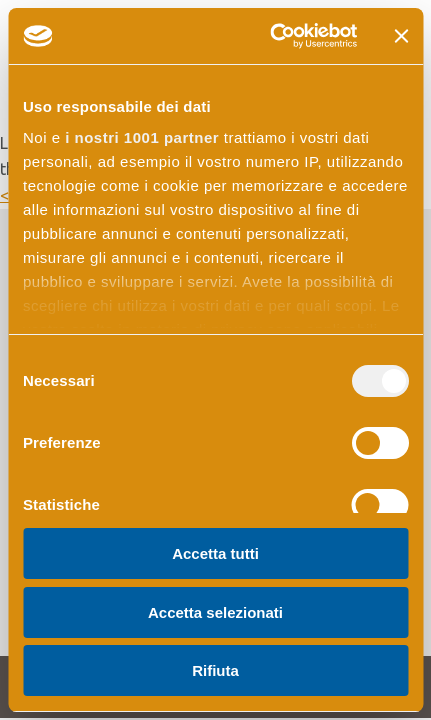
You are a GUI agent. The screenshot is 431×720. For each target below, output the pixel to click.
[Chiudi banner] (401, 36)
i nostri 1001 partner (142, 137)
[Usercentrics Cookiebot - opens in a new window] (271, 36)
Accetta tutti (215, 553)
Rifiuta (215, 670)
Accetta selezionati (215, 612)
